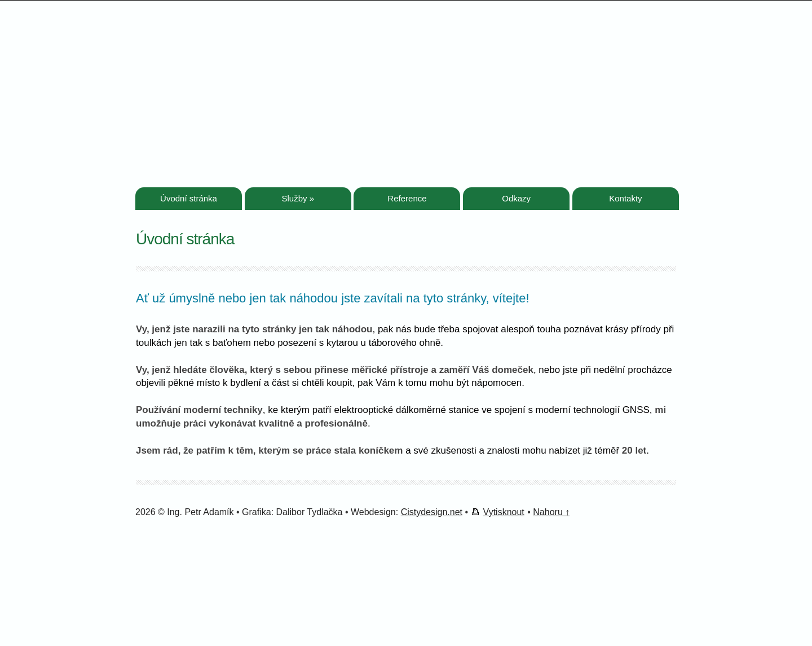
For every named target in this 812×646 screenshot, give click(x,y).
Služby (298, 198)
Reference (407, 198)
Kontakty (625, 198)
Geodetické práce (242, 54)
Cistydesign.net (432, 512)
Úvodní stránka (189, 198)
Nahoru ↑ (551, 512)
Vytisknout (504, 512)
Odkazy (516, 198)
